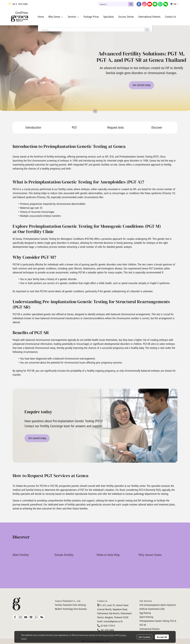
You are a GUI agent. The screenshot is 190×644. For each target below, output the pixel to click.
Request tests (116, 128)
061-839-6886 (107, 630)
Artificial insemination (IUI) (152, 609)
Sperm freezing (146, 617)
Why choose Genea (150, 555)
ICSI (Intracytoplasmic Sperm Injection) (158, 605)
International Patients (150, 629)
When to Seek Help (108, 555)
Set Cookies (145, 637)
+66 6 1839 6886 (20, 4)
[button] (116, 4)
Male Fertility (21, 555)
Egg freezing (145, 613)
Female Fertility (64, 555)
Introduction (33, 128)
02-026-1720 (107, 626)
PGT (74, 128)
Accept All (162, 637)
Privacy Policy (108, 635)
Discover (157, 128)
